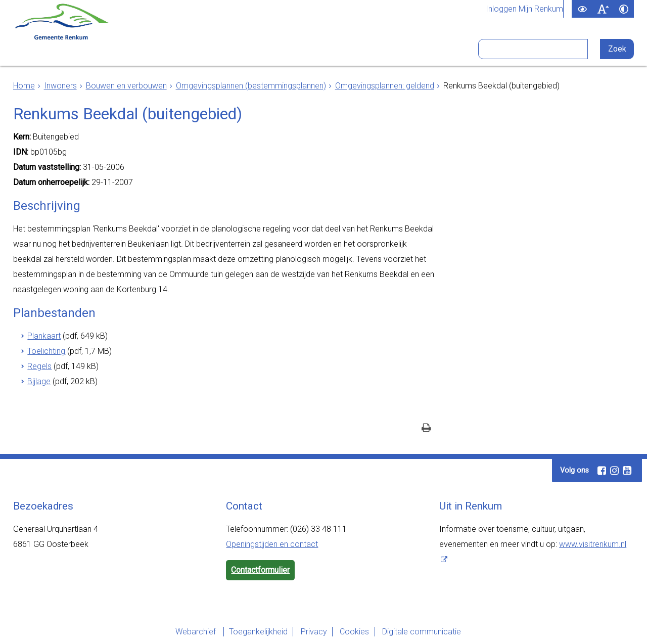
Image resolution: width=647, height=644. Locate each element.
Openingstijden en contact (272, 544)
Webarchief (185, 632)
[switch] (582, 9)
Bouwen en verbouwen (126, 86)
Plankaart (44, 336)
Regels (39, 366)
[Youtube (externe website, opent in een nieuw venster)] (627, 471)
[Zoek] (618, 49)
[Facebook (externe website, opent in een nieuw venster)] (602, 471)
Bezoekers (379, 50)
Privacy (311, 632)
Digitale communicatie (429, 632)
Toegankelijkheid (251, 632)
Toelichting (46, 351)
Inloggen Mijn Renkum (524, 9)
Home (24, 86)
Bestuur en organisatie (285, 50)
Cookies (357, 632)
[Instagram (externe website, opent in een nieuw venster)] (614, 471)
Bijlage (39, 381)
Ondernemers (185, 50)
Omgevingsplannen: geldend (385, 86)
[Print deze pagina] (426, 429)
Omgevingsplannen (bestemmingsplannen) (251, 86)
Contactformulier (260, 570)
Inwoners (115, 50)
